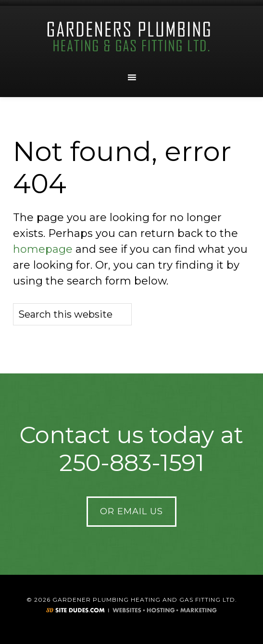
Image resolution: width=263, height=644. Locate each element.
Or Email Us (131, 511)
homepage (43, 249)
